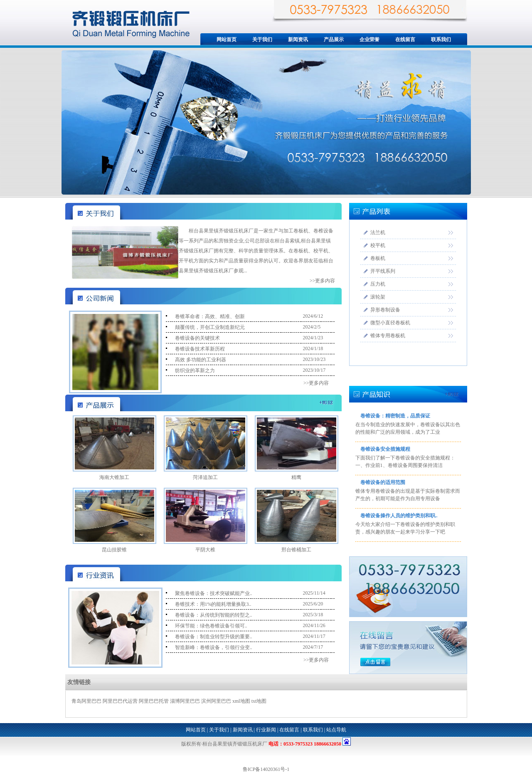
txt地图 (259, 701)
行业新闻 (266, 730)
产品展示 (334, 40)
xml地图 (241, 701)
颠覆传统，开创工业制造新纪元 (210, 327)
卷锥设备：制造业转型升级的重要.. (214, 637)
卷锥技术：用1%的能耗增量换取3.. (213, 604)
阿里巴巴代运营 (120, 701)
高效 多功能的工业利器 (201, 360)
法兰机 (378, 232)
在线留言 (405, 40)
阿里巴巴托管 (154, 701)
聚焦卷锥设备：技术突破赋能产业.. (214, 593)
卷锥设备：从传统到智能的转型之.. (214, 615)
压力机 (378, 284)
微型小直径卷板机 (390, 323)
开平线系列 (383, 271)
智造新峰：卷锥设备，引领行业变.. (214, 647)
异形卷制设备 (385, 310)
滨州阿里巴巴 (216, 701)
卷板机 (378, 258)
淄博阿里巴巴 (185, 701)
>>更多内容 (323, 281)
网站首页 (227, 40)
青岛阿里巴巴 (86, 701)
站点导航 (336, 730)
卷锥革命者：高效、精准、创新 (210, 316)
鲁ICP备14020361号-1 (266, 769)
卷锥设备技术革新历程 (200, 349)
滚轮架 (378, 297)
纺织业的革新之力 (195, 370)
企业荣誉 (369, 40)
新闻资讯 (298, 40)
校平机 (378, 245)
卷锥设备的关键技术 (197, 338)
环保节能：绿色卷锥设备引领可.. (211, 626)
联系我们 (441, 40)
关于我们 (262, 40)
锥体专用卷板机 (388, 336)
